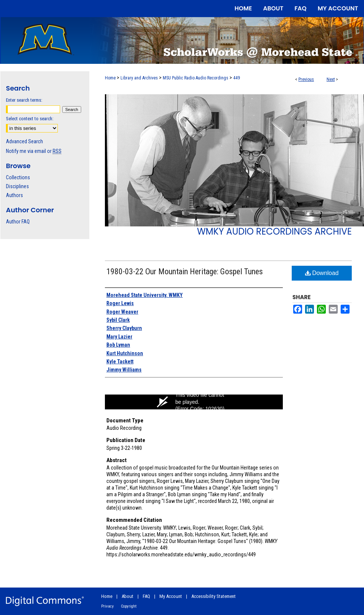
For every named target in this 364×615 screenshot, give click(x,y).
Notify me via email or (34, 151)
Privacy (107, 606)
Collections (18, 177)
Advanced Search (24, 141)
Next (331, 79)
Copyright (129, 606)
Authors (14, 195)
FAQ (146, 596)
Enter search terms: (24, 100)
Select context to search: (30, 119)
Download (322, 273)
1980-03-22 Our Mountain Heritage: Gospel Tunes (185, 271)
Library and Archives (139, 78)
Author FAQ (18, 222)
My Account (171, 596)
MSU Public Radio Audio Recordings (196, 78)
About (128, 596)
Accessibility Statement (214, 596)
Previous (306, 79)
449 (236, 78)
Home (110, 78)
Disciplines (17, 186)
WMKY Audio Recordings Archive (274, 231)
